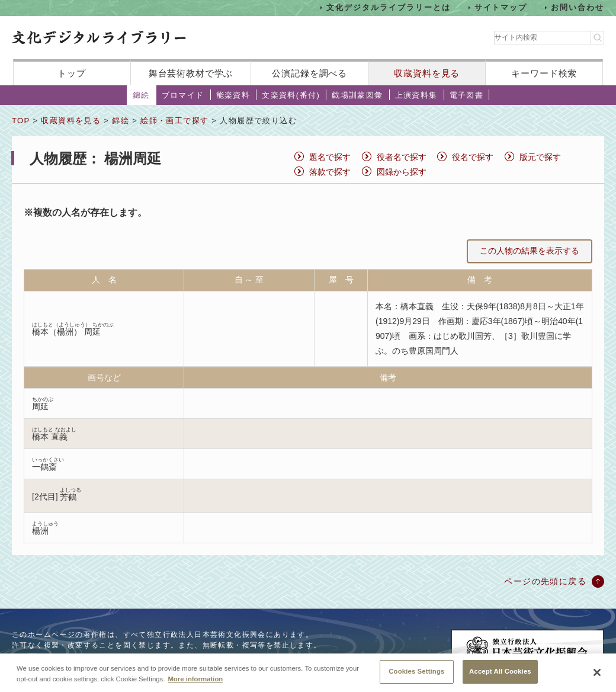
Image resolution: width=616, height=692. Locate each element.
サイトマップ (501, 7)
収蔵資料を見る (427, 73)
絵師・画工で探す (174, 121)
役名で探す (473, 157)
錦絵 (141, 95)
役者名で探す (402, 157)
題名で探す (330, 157)
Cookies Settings (416, 671)
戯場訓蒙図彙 (357, 95)
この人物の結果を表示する (530, 251)
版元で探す (540, 157)
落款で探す (330, 172)
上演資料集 (416, 95)
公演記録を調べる (309, 73)
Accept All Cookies (500, 671)
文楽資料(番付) (291, 95)
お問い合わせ (577, 7)
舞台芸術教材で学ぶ (191, 73)
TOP (21, 121)
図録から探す (402, 172)
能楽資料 (233, 95)
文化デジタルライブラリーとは (388, 7)
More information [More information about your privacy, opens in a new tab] (195, 679)
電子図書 (467, 95)
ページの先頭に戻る (545, 581)
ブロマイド (183, 95)
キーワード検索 (544, 73)
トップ (72, 73)
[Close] (597, 672)
